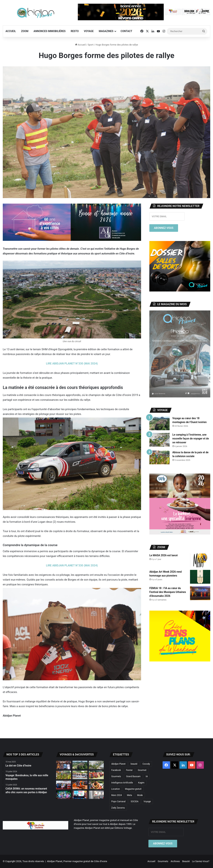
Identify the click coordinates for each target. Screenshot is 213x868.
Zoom (25, 31)
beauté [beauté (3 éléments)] (134, 764)
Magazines (106, 31)
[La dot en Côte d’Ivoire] (96, 785)
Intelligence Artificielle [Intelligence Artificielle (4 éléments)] (122, 783)
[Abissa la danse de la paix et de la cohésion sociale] (159, 457)
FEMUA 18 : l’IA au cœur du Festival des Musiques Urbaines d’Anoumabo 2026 (168, 592)
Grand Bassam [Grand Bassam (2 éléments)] (133, 776)
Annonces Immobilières (49, 31)
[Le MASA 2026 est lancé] (200, 560)
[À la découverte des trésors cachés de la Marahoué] (80, 785)
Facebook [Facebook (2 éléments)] (116, 770)
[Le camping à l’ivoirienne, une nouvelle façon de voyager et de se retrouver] (159, 440)
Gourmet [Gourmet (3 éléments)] (142, 770)
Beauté (186, 861)
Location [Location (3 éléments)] (116, 789)
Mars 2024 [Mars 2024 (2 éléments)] (117, 795)
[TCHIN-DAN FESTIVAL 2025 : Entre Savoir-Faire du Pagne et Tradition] (96, 775)
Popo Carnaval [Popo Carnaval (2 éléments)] (118, 801)
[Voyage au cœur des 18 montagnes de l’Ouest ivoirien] (159, 423)
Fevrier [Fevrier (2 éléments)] (129, 770)
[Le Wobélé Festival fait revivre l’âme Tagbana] (80, 775)
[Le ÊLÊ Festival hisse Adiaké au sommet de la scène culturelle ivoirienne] (64, 785)
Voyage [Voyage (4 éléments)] (147, 801)
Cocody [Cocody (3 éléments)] (146, 764)
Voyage (89, 31)
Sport (91, 45)
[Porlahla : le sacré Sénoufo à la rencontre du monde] (64, 765)
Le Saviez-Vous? (201, 861)
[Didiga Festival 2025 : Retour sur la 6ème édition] (64, 795)
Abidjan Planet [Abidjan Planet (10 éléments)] (118, 764)
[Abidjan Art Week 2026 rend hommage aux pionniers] (200, 577)
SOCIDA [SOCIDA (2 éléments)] (135, 801)
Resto (75, 31)
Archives (175, 861)
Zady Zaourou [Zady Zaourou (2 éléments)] (118, 808)
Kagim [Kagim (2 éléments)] (141, 783)
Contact (126, 31)
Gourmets (163, 861)
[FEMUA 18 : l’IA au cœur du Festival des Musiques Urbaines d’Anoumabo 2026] (200, 593)
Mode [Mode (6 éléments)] (140, 795)
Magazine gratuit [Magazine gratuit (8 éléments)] (133, 789)
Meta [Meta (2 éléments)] (129, 795)
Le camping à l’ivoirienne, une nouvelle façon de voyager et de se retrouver (191, 439)
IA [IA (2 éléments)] (147, 776)
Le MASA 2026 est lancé (164, 555)
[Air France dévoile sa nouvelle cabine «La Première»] (96, 795)
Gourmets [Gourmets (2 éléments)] (116, 776)
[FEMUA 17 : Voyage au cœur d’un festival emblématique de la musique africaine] (80, 795)
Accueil (11, 31)
